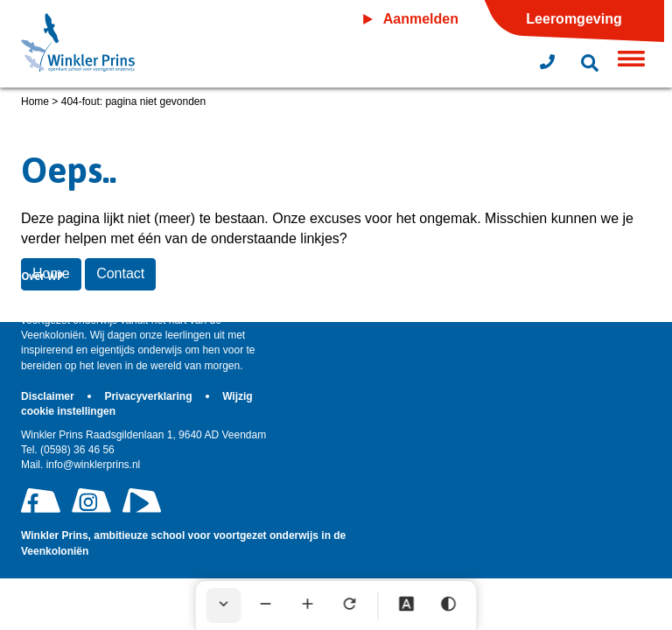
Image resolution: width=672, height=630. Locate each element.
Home (35, 101)
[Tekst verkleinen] (266, 605)
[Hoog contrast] (449, 605)
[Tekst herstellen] (350, 605)
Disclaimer (49, 396)
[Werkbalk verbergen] (224, 605)
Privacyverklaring (149, 396)
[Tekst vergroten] (308, 605)
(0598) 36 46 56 (68, 450)
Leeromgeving (574, 19)
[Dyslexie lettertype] (407, 605)
